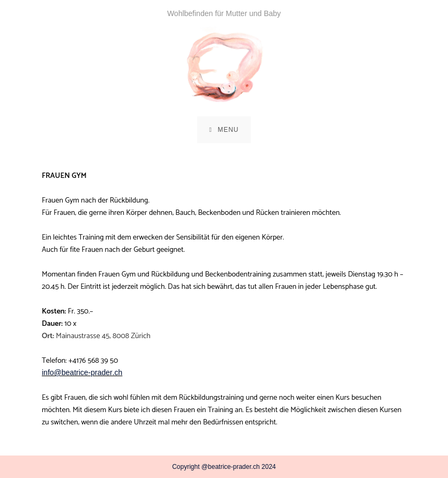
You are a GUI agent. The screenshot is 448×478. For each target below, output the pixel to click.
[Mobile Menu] (224, 130)
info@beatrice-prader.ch (82, 372)
